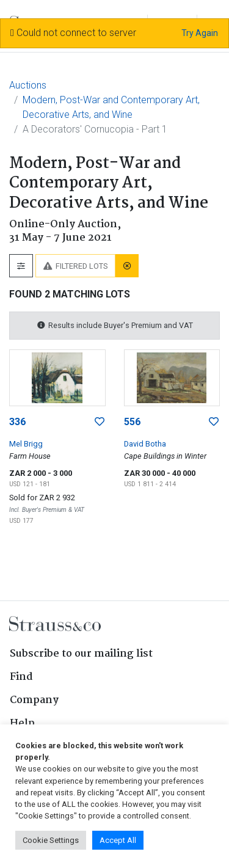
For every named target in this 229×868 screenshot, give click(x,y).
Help (22, 724)
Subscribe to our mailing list (81, 654)
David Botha (145, 444)
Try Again (200, 33)
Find (21, 677)
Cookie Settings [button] (51, 840)
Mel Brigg (26, 444)
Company (34, 700)
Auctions (28, 85)
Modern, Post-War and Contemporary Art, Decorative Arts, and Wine (111, 107)
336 (17, 422)
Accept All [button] (118, 840)
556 (132, 422)
